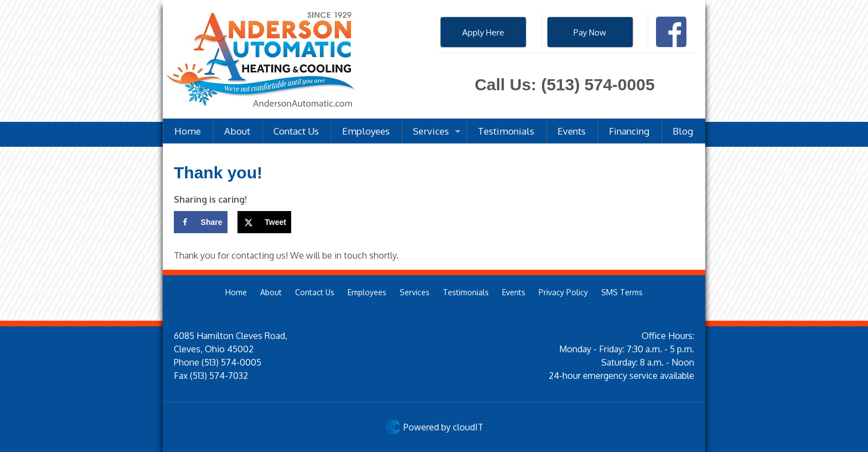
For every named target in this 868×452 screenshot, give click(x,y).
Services (415, 292)
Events (514, 292)
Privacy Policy (563, 292)
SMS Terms (622, 292)
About (271, 292)
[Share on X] (264, 222)
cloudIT (467, 427)
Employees (367, 292)
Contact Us (315, 292)
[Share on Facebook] (201, 222)
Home (236, 292)
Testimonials (466, 292)
